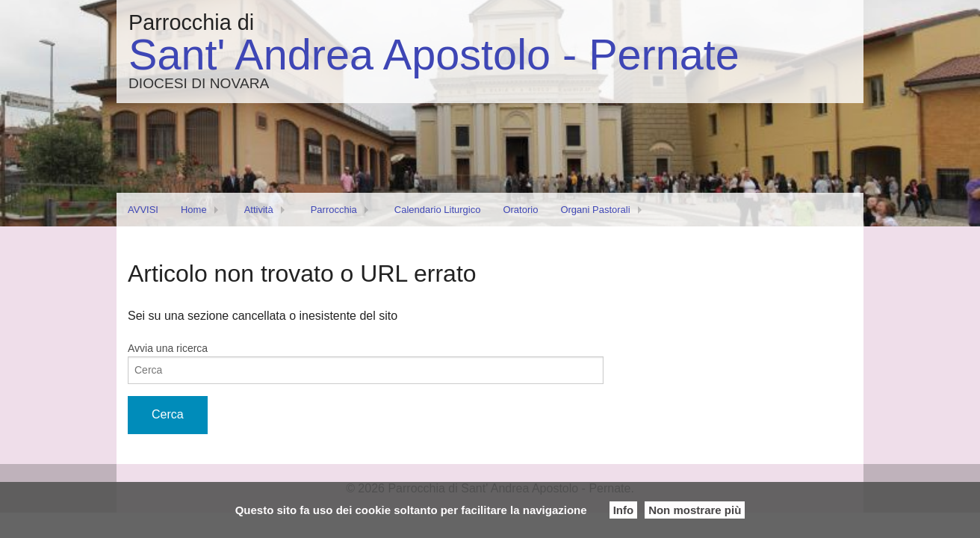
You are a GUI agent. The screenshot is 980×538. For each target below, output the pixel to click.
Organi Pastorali (595, 210)
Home (194, 210)
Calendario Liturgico (438, 210)
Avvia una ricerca (168, 348)
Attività (259, 210)
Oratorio (520, 210)
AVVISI (143, 210)
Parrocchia (334, 210)
